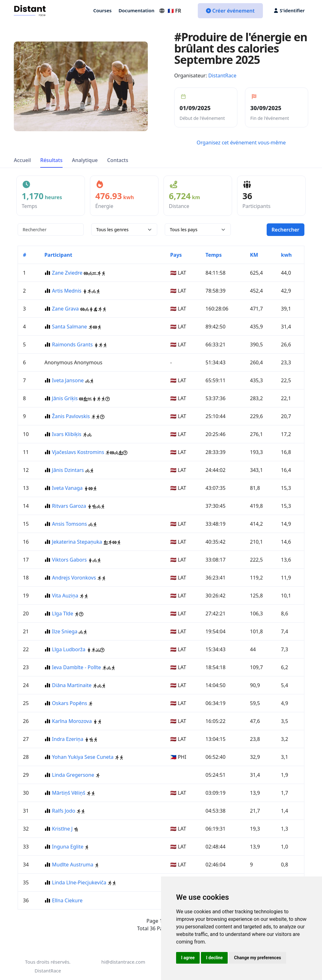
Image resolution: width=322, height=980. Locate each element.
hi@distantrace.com (123, 962)
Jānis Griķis (65, 398)
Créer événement (230, 11)
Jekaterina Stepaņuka (77, 542)
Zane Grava (65, 309)
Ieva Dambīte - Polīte (76, 667)
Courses (102, 10)
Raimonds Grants (72, 344)
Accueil (22, 160)
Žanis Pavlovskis (71, 416)
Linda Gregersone (73, 775)
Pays (176, 255)
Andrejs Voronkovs (74, 578)
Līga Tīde (62, 613)
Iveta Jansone (68, 380)
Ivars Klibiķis (67, 434)
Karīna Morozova (72, 721)
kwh (286, 255)
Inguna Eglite (68, 847)
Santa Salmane (69, 327)
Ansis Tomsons (69, 524)
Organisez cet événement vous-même (241, 143)
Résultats (51, 160)
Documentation (136, 10)
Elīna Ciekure (67, 900)
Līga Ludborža (69, 649)
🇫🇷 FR (170, 11)
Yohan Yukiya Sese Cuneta (83, 757)
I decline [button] (214, 958)
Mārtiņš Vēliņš (69, 793)
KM (254, 255)
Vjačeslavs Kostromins (78, 452)
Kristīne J (62, 829)
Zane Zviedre (67, 273)
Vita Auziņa (65, 596)
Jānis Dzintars (68, 470)
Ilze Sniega (65, 631)
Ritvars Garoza (69, 506)
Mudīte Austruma (72, 865)
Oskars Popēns (69, 703)
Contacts (118, 160)
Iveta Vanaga (67, 488)
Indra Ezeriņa (68, 739)
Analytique (85, 160)
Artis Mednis (67, 291)
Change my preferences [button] (257, 958)
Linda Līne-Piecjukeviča (79, 882)
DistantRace (222, 76)
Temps (214, 255)
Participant (58, 255)
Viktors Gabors (69, 560)
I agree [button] (188, 958)
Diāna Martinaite (72, 685)
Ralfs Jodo (64, 811)
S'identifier (289, 10)
